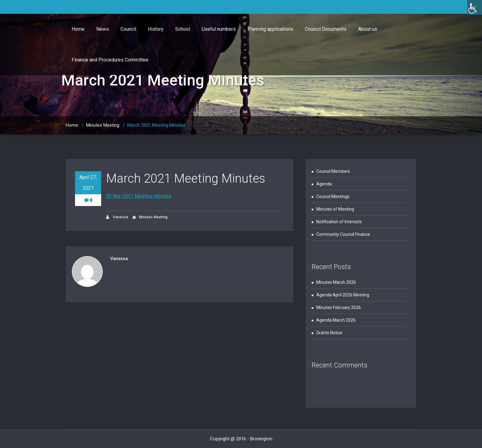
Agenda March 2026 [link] (336, 320)
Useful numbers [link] (219, 29)
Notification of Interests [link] (339, 222)
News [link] (103, 29)
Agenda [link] (324, 184)
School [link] (183, 29)
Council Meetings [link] (333, 196)
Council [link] (128, 29)
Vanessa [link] (117, 217)
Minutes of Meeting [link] (335, 209)
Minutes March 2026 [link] (336, 282)
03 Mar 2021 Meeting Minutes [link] (139, 196)
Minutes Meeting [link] (103, 125)
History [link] (156, 29)
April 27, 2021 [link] (88, 183)
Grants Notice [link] (329, 333)
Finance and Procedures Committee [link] (110, 60)
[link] (475, 7)
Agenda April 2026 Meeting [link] (343, 295)
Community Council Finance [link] (343, 234)
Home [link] (78, 29)
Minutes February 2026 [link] (339, 307)
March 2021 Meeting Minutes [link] (156, 125)
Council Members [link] (333, 171)
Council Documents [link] (326, 29)
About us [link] (368, 29)
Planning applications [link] (270, 29)
